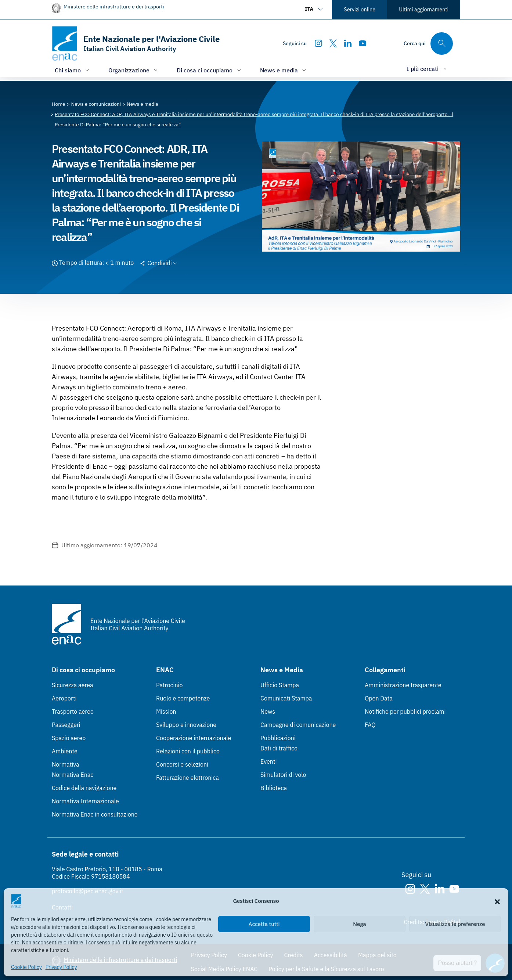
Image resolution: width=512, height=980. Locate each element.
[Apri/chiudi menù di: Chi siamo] (73, 70)
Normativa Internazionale (85, 801)
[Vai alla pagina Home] (59, 104)
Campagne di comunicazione (298, 725)
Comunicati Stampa (286, 698)
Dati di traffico (279, 748)
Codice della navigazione (84, 788)
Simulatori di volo (283, 775)
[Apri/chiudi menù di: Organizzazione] (134, 70)
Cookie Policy (26, 967)
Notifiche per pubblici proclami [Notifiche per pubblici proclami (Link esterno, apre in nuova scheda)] (405, 711)
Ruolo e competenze (183, 698)
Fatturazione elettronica (188, 778)
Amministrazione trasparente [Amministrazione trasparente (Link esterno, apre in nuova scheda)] (403, 685)
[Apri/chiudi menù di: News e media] (284, 70)
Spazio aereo (69, 738)
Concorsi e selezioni (182, 764)
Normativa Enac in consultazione (95, 814)
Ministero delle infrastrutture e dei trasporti (114, 6)
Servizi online (360, 9)
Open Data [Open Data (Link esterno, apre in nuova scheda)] (379, 698)
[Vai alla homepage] (136, 44)
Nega (359, 924)
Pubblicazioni (278, 738)
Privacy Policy (61, 967)
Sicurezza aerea (73, 685)
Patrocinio (170, 685)
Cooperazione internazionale (194, 738)
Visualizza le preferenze (455, 924)
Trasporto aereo (73, 711)
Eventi (269, 761)
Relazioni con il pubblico (188, 751)
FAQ (370, 725)
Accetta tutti (264, 924)
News (268, 711)
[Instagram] (318, 43)
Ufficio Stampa (280, 685)
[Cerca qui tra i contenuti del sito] (428, 44)
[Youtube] (363, 43)
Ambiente (65, 751)
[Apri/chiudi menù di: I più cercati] (428, 69)
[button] (497, 901)
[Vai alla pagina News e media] (143, 104)
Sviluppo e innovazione (186, 725)
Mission (166, 711)
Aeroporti (64, 698)
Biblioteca (274, 788)
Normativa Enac (73, 775)
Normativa (66, 764)
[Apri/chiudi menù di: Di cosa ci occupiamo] (210, 70)
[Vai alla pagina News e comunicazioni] (96, 104)
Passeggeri (66, 725)
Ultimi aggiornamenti (424, 9)
